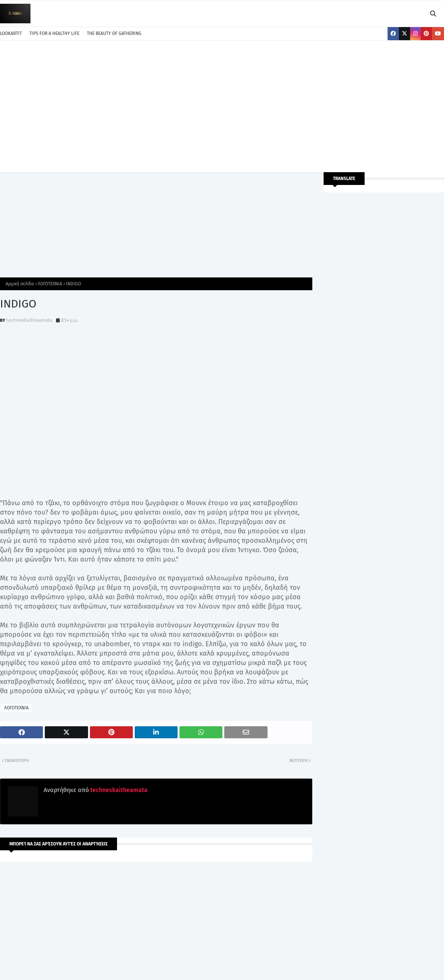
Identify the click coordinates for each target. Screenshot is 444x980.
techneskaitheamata (29, 320)
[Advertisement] (222, 105)
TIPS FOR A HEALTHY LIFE (54, 33)
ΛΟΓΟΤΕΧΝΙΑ (50, 284)
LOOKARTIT (11, 33)
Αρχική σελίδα (20, 284)
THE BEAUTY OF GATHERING (114, 33)
